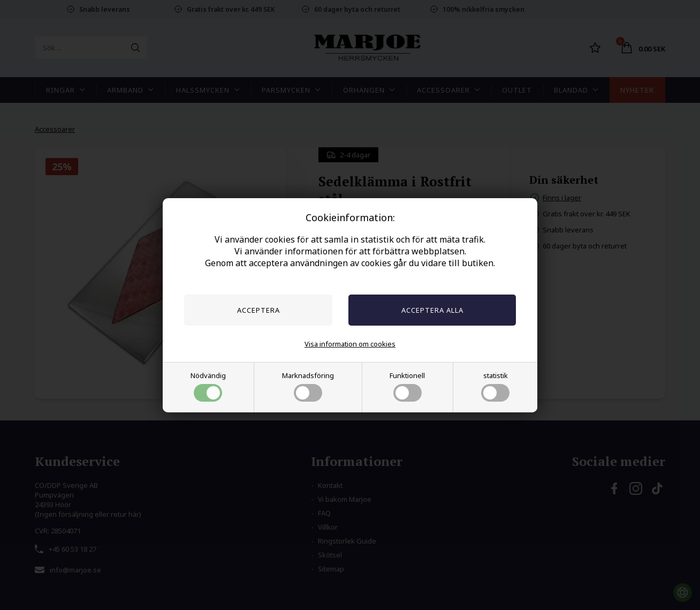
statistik (495, 386)
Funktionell (407, 386)
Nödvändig (208, 386)
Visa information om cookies (350, 344)
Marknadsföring (308, 386)
